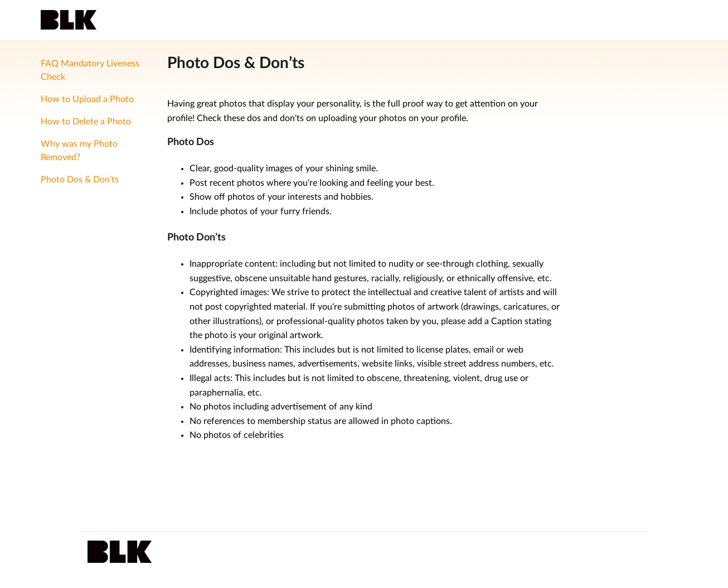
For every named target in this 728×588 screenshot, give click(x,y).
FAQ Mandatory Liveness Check (90, 70)
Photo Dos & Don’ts (80, 180)
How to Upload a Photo (87, 99)
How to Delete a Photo (86, 122)
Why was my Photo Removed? (79, 151)
